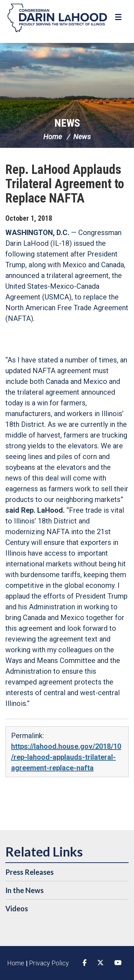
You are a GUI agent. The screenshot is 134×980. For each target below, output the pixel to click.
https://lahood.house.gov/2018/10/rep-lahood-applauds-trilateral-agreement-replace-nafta (66, 757)
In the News (24, 890)
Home (53, 137)
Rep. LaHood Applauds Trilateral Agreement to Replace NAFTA (65, 184)
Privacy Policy (49, 963)
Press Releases (29, 872)
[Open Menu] (119, 17)
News (67, 123)
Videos (17, 908)
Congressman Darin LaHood (57, 18)
